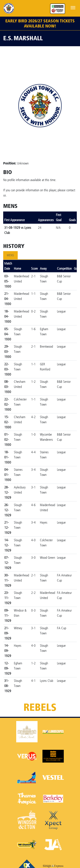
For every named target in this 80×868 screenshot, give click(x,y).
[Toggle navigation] (73, 7)
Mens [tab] (10, 255)
